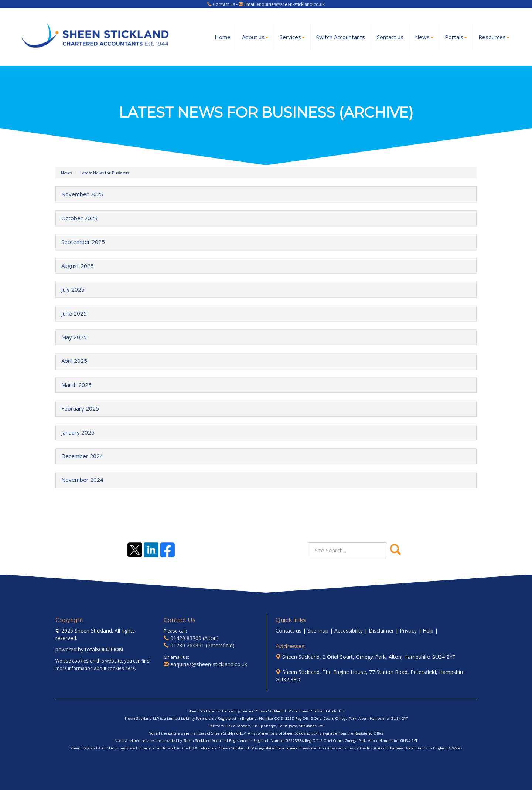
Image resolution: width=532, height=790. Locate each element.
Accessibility (349, 631)
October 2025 (79, 218)
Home (223, 37)
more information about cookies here (95, 668)
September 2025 (83, 242)
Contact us (224, 4)
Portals (456, 37)
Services (292, 37)
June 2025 (74, 313)
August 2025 (78, 266)
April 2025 (74, 361)
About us (255, 37)
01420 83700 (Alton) (195, 638)
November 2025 (82, 194)
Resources (494, 37)
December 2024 (82, 456)
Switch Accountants (341, 37)
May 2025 (74, 337)
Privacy (408, 631)
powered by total (89, 649)
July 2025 (73, 289)
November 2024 (82, 480)
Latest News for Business (105, 173)
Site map (318, 631)
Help (428, 631)
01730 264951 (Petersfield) (202, 645)
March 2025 (76, 385)
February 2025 (80, 408)
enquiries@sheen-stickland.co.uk (291, 4)
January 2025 (78, 432)
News (424, 37)
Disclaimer (381, 631)
